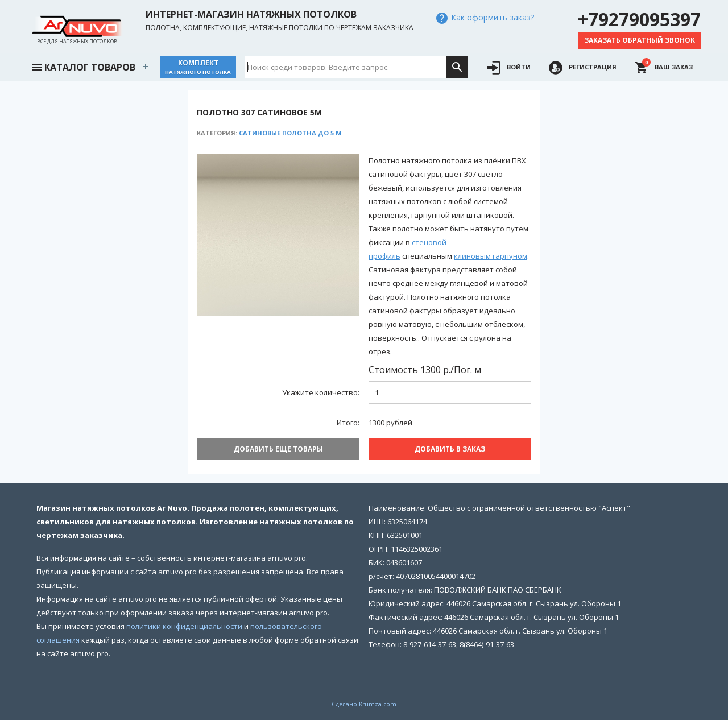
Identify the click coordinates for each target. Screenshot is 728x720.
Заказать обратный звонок (640, 40)
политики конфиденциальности (184, 626)
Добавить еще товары (278, 449)
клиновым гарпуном (491, 256)
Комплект (198, 67)
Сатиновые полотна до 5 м (290, 133)
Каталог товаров (83, 66)
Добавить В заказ (450, 449)
